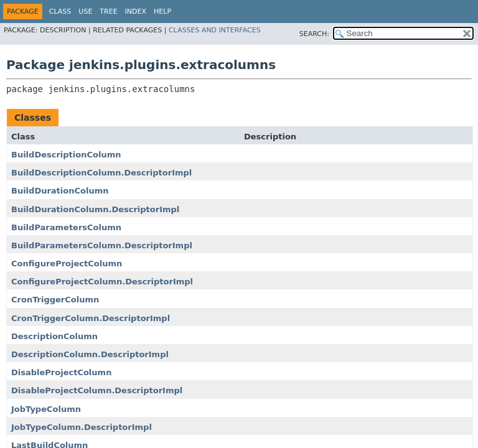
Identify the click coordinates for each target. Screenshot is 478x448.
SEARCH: (314, 34)
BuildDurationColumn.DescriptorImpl (95, 209)
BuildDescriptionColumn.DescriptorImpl (101, 173)
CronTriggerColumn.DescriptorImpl (91, 318)
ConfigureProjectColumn (67, 264)
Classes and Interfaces (215, 30)
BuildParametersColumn (66, 227)
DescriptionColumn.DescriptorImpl (90, 354)
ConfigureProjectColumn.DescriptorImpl (102, 282)
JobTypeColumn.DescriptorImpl (82, 427)
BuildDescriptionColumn (66, 155)
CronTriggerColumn (55, 300)
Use (85, 12)
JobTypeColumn (46, 409)
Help (162, 12)
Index (136, 12)
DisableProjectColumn (61, 372)
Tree (108, 12)
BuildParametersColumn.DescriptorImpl (102, 245)
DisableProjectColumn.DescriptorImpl (97, 390)
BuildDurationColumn (60, 191)
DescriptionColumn (54, 336)
